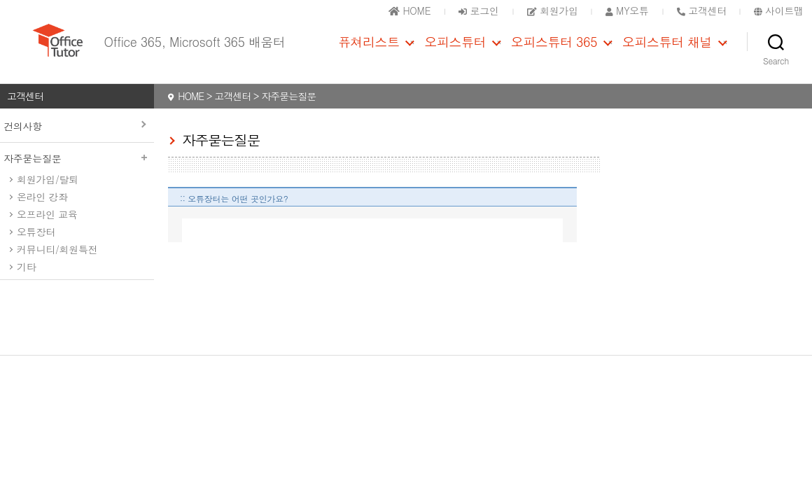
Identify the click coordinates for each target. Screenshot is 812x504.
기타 (26, 286)
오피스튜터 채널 (667, 51)
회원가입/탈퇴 (48, 198)
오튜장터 (36, 251)
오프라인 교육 (47, 233)
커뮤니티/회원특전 (57, 268)
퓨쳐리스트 (369, 51)
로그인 (478, 10)
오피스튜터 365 (554, 51)
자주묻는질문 (77, 177)
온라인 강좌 (42, 216)
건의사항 (23, 145)
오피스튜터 (455, 51)
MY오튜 (627, 10)
